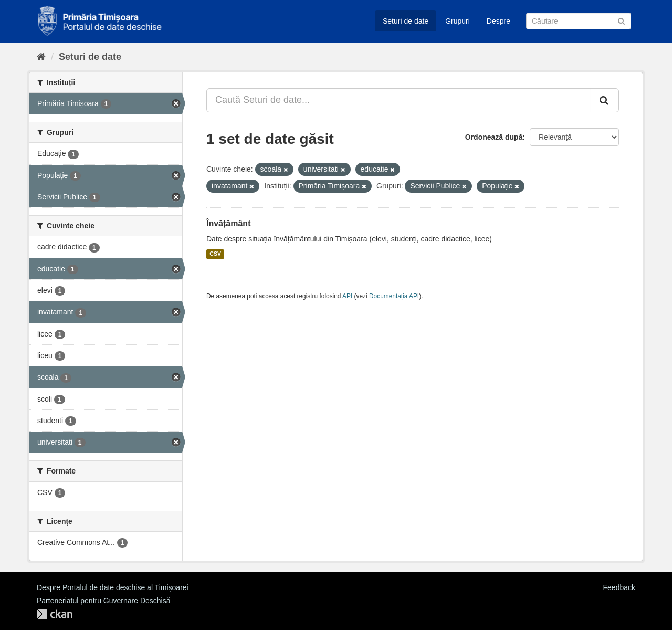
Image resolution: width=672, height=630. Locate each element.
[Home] (41, 57)
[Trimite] (621, 20)
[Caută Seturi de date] (579, 21)
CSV (215, 254)
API (347, 296)
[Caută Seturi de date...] (399, 100)
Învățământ (228, 223)
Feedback (619, 587)
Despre (498, 21)
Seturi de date (406, 21)
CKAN (55, 614)
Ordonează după (494, 137)
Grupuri (458, 21)
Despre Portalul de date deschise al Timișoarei (113, 587)
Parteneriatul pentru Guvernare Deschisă (103, 601)
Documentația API (394, 296)
